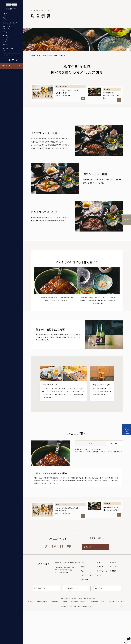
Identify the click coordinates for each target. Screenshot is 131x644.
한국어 (17, 56)
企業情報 (111, 602)
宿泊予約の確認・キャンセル (98, 602)
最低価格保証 (55, 602)
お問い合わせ (6, 66)
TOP (82, 563)
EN (7, 56)
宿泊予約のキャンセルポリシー (79, 602)
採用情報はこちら (40, 588)
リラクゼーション (103, 571)
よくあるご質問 (8, 49)
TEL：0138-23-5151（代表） (64, 570)
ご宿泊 (5, 14)
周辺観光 (113, 571)
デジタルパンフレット (72, 588)
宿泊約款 (65, 602)
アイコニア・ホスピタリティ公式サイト (38, 602)
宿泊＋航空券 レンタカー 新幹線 (126, 363)
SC (10, 56)
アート (99, 575)
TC (13, 56)
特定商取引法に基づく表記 (91, 598)
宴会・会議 (8, 27)
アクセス (6, 45)
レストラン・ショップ (10, 23)
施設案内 (6, 36)
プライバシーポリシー (73, 598)
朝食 (6, 19)
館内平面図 (99, 588)
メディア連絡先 (122, 602)
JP (4, 56)
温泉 (5, 32)
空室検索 (126, 220)
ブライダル (6, 41)
